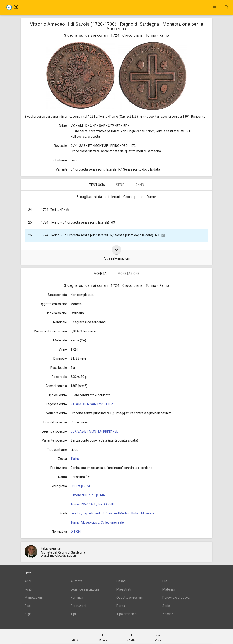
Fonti (28, 589)
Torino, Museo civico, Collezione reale (97, 522)
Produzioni (78, 606)
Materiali (169, 589)
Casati (121, 581)
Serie (120, 185)
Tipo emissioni (127, 614)
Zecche (168, 614)
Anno (140, 185)
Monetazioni (34, 598)
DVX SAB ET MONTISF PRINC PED (95, 431)
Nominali (77, 598)
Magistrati (124, 589)
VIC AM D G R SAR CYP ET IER (92, 404)
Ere (165, 581)
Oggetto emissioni (130, 598)
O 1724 (76, 532)
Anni (28, 581)
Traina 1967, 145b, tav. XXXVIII (92, 504)
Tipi (73, 614)
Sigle (28, 614)
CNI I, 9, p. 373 (80, 486)
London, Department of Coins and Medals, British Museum (112, 513)
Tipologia (97, 185)
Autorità (76, 581)
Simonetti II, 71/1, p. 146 (88, 495)
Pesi (28, 606)
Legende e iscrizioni (85, 589)
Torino (75, 459)
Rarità (121, 606)
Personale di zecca (176, 598)
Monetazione (129, 274)
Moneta (100, 274)
